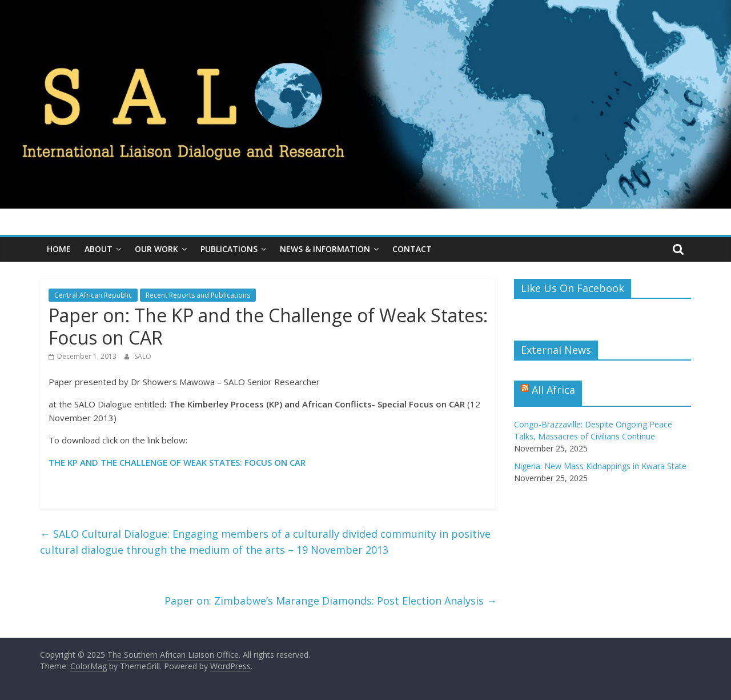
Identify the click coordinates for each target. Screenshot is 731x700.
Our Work (156, 249)
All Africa (553, 390)
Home (59, 249)
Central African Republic (93, 295)
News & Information (325, 249)
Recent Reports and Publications (198, 295)
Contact (412, 249)
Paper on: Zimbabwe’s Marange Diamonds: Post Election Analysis (331, 601)
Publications (229, 249)
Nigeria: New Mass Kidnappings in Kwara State (600, 466)
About (99, 249)
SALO (143, 356)
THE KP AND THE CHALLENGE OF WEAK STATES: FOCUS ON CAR (177, 462)
